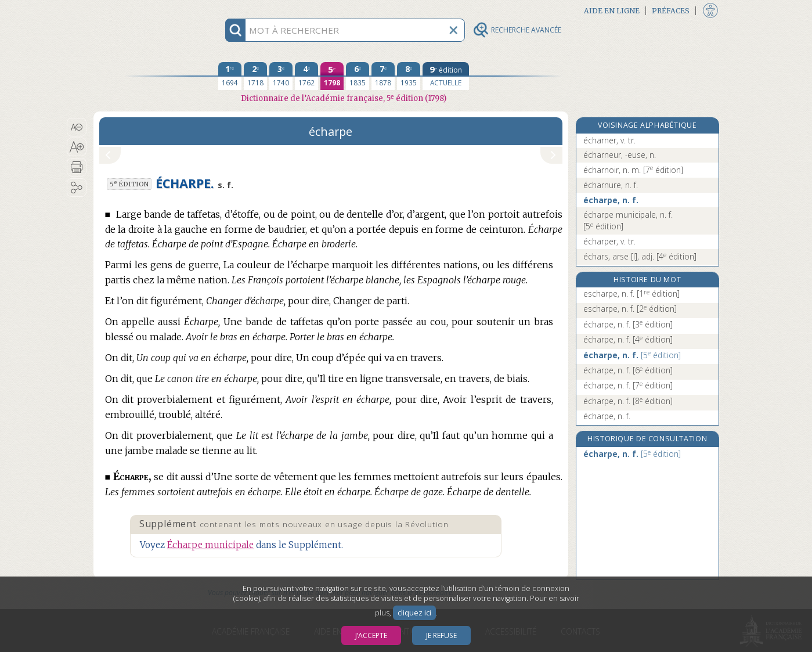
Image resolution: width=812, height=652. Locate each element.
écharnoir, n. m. (633, 170)
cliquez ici (414, 613)
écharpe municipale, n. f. (628, 220)
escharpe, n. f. (631, 293)
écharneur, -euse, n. (620, 155)
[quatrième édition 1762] (306, 76)
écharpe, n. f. (611, 200)
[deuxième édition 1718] (255, 76)
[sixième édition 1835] (358, 76)
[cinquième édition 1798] (332, 76)
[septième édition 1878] (383, 76)
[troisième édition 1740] (281, 76)
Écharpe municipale (210, 545)
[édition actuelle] (446, 76)
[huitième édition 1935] (409, 76)
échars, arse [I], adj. (640, 256)
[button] (77, 127)
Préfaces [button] (671, 11)
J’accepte (371, 635)
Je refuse (441, 635)
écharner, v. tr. (609, 140)
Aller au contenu (139, 10)
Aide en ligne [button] (612, 11)
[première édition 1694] (230, 76)
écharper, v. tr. (609, 241)
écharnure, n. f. (611, 185)
